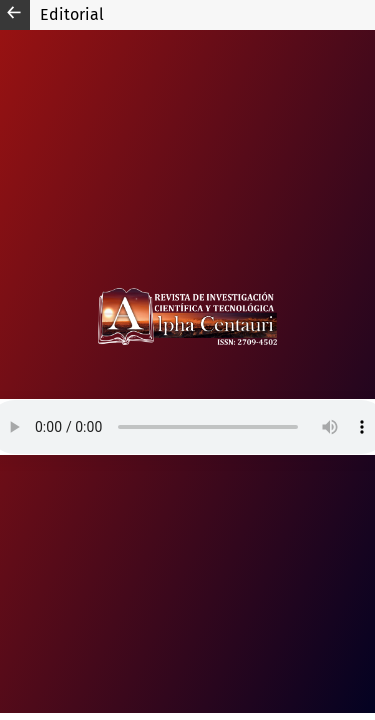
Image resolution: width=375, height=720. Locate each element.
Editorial (72, 14)
